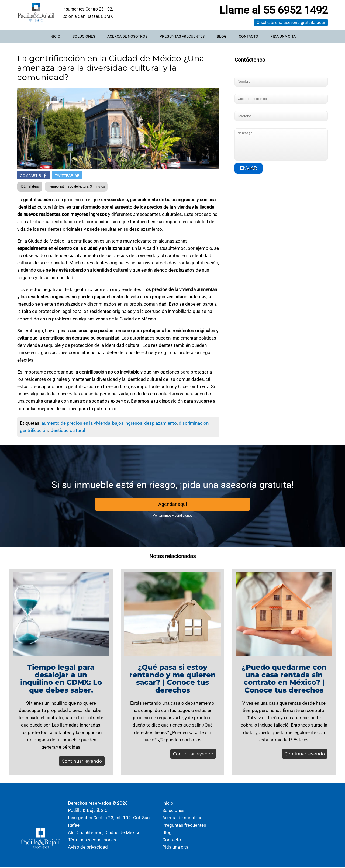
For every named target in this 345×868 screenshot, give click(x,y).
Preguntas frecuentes (182, 36)
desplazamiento (161, 423)
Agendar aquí (172, 504)
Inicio (55, 36)
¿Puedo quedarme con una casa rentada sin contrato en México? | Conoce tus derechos (284, 679)
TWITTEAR (67, 175)
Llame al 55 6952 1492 (274, 10)
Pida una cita (283, 36)
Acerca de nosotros (127, 36)
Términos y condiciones (92, 840)
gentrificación (34, 430)
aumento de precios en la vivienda (76, 423)
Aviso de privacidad (88, 848)
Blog (222, 36)
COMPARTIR (34, 175)
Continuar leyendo (81, 762)
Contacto (249, 36)
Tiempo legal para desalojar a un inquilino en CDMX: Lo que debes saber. (61, 679)
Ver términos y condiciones (172, 516)
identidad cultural (67, 430)
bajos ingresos (127, 423)
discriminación (194, 423)
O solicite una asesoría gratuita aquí (291, 23)
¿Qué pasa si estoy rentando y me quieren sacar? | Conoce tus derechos (172, 679)
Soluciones (84, 36)
